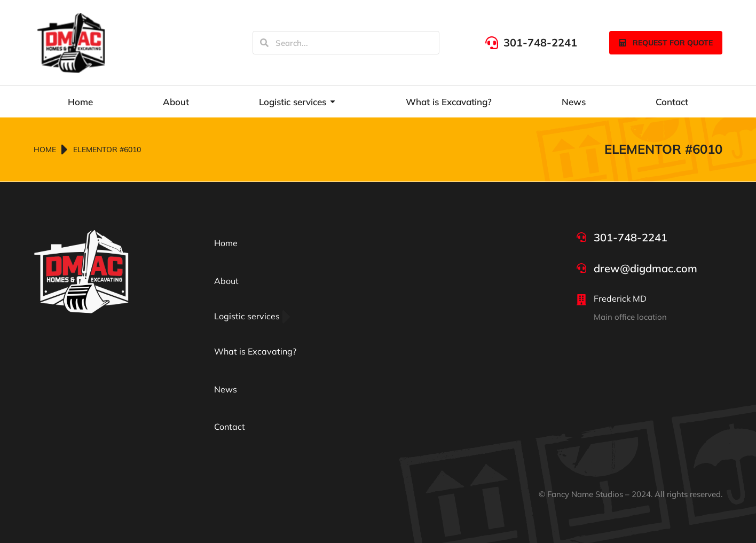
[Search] (264, 43)
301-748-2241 (540, 42)
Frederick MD (620, 298)
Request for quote (666, 43)
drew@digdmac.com (645, 268)
